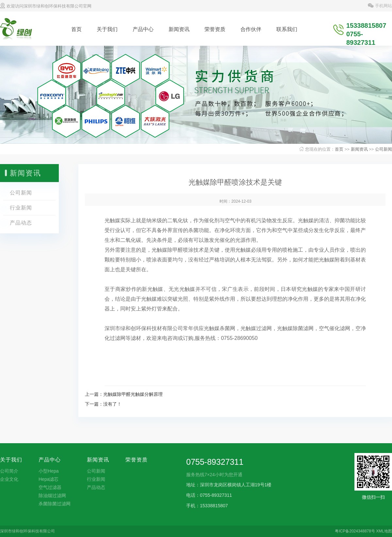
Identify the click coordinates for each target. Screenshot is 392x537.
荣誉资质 (215, 29)
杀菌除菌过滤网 (55, 504)
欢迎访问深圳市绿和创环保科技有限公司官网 (46, 6)
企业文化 (9, 479)
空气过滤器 (50, 487)
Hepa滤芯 (49, 479)
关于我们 (107, 29)
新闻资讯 (179, 29)
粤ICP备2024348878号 (355, 531)
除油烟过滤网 (52, 495)
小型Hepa (49, 471)
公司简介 (9, 471)
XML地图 (384, 531)
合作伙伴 (251, 29)
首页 (76, 29)
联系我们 (287, 29)
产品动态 (21, 223)
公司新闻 (384, 149)
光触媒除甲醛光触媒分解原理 (133, 394)
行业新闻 (21, 208)
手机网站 (380, 6)
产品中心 (143, 29)
